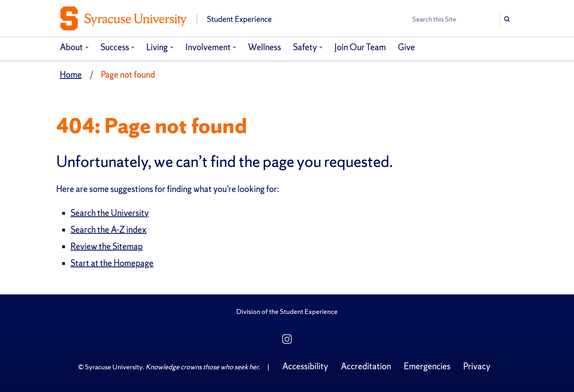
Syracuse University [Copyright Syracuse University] (114, 367)
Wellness (264, 47)
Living (157, 47)
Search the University (110, 213)
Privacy (477, 366)
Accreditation (366, 366)
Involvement (208, 47)
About (71, 47)
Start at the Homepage (112, 263)
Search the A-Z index (109, 230)
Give (406, 47)
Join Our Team (360, 47)
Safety (305, 47)
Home (71, 75)
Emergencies (427, 366)
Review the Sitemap (107, 246)
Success (115, 47)
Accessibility (305, 366)
